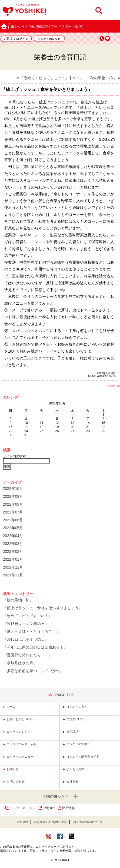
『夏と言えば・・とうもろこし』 (31, 631)
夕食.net (49, 808)
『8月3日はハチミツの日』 (26, 639)
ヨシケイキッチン (22, 808)
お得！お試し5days (20, 719)
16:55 (112, 376)
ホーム (11, 707)
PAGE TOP (60, 695)
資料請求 (72, 732)
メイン (78, 78)
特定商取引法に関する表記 (51, 822)
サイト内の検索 (14, 456)
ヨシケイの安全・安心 (22, 744)
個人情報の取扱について (88, 822)
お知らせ (13, 769)
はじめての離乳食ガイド (83, 757)
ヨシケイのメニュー (20, 757)
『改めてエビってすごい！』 (28, 616)
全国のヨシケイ (60, 797)
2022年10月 (13, 489)
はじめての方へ (77, 707)
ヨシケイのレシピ (19, 732)
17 (26, 427)
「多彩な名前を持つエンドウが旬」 (33, 671)
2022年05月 (13, 528)
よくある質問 (75, 769)
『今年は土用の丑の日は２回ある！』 (35, 647)
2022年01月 (13, 559)
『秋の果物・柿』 (18, 600)
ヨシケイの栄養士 (78, 744)
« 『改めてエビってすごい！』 (43, 78)
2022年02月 (13, 551)
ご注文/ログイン (77, 719)
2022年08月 (13, 504)
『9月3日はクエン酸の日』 (26, 624)
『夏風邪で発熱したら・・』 (28, 655)
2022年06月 (13, 520)
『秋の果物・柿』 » (103, 78)
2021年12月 (13, 567)
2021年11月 (13, 575)
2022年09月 (13, 496)
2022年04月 (13, 536)
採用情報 (68, 808)
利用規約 (22, 822)
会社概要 (72, 781)
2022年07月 (13, 512)
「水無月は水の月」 (20, 663)
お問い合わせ (16, 781)
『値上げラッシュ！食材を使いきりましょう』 (43, 608)
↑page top (113, 385)
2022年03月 (13, 544)
